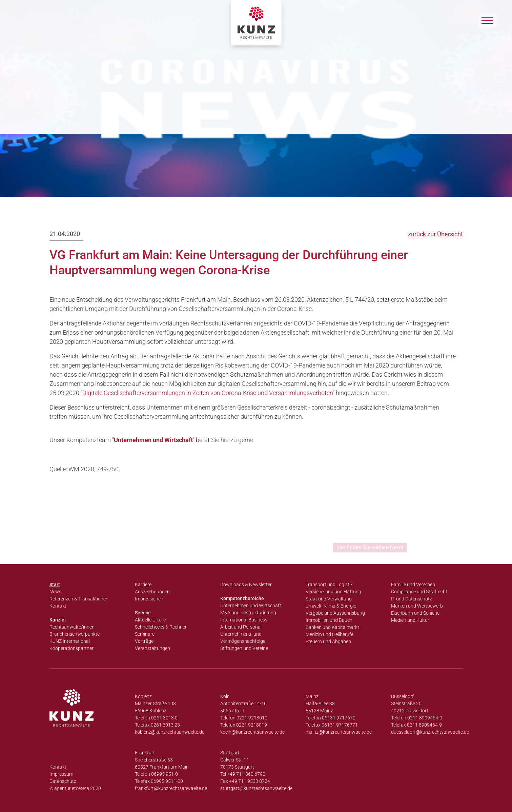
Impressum (61, 774)
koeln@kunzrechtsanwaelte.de (252, 732)
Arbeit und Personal (241, 627)
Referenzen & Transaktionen (79, 599)
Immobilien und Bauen (329, 620)
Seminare (145, 634)
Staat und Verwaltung (329, 599)
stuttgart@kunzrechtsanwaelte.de (256, 788)
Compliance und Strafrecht (419, 592)
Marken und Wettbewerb (417, 606)
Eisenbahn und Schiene (415, 613)
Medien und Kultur (410, 620)
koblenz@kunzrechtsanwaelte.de (170, 732)
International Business (244, 620)
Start (55, 585)
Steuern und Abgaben (328, 641)
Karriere (143, 585)
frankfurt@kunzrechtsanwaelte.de (171, 788)
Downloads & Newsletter (246, 585)
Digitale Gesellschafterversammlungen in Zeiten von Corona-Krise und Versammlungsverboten (208, 393)
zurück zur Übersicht (435, 234)
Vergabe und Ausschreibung (335, 613)
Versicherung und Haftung (333, 592)
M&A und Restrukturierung (248, 613)
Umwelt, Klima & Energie (331, 606)
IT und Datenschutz (412, 599)
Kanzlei (58, 620)
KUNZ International (70, 641)
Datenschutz (63, 781)
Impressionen (149, 599)
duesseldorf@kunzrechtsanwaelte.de (430, 732)
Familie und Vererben (413, 585)
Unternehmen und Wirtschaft (153, 440)
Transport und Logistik (329, 585)
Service (143, 613)
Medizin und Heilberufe (330, 634)
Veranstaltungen (152, 648)
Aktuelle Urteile (150, 620)
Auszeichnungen (152, 592)
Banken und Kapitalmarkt (332, 627)
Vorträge (144, 641)
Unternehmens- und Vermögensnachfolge (243, 638)
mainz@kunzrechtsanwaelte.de (339, 732)
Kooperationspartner (71, 648)
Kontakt (58, 606)
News (55, 592)
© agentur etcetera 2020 (75, 788)
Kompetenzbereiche (242, 598)
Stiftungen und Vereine (244, 648)
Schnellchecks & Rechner (161, 627)
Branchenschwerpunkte (75, 634)
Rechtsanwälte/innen (72, 627)
